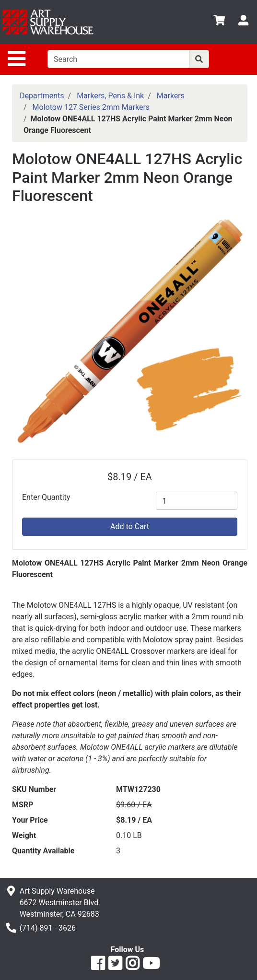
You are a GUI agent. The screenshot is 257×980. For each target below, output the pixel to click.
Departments (42, 96)
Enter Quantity (46, 497)
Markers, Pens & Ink (110, 96)
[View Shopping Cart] (219, 22)
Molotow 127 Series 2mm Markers (91, 107)
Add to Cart (130, 526)
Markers (171, 96)
